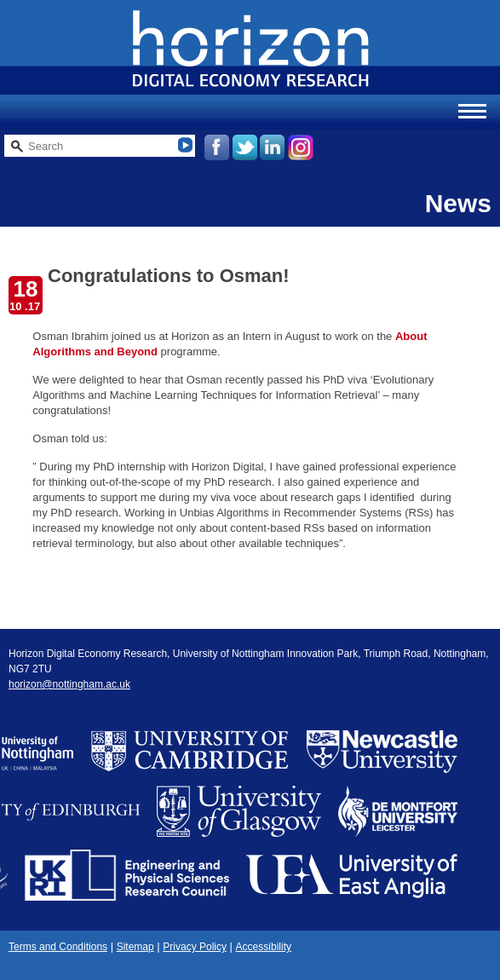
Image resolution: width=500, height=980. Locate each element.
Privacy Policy (195, 947)
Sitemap (135, 947)
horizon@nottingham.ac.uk (69, 684)
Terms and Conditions (58, 947)
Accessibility (264, 947)
